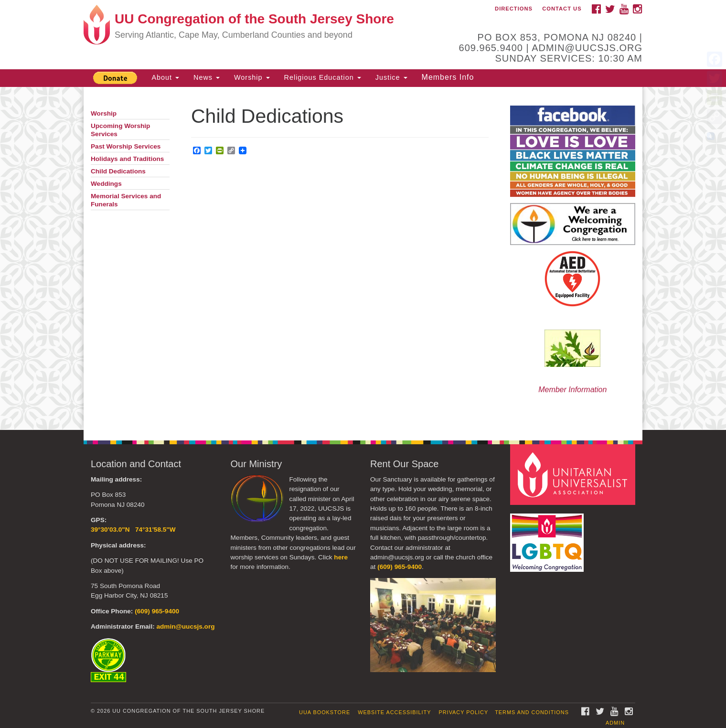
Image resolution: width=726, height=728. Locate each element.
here (341, 557)
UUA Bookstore (325, 712)
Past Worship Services (126, 146)
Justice (391, 77)
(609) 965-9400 (157, 611)
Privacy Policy (464, 712)
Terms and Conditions (532, 712)
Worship (252, 77)
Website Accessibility (394, 712)
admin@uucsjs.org (185, 626)
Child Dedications (118, 171)
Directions (514, 9)
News (207, 77)
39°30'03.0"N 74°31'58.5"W (133, 530)
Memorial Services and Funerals (126, 200)
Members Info (448, 77)
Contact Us (562, 9)
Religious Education (323, 77)
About (165, 77)
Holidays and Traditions (127, 159)
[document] (363, 258)
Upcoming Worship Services (120, 130)
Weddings (106, 184)
